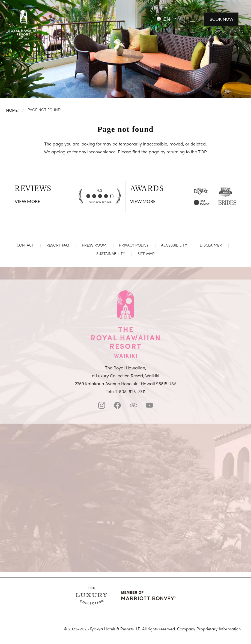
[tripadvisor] (134, 407)
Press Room (94, 245)
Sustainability (111, 254)
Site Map (146, 254)
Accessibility (174, 245)
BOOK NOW (222, 19)
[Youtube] (149, 407)
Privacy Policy (134, 245)
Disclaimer (211, 245)
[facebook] (117, 407)
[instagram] (102, 407)
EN (167, 19)
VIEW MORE (28, 200)
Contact (25, 245)
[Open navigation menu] (194, 19)
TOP (202, 152)
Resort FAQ (58, 245)
